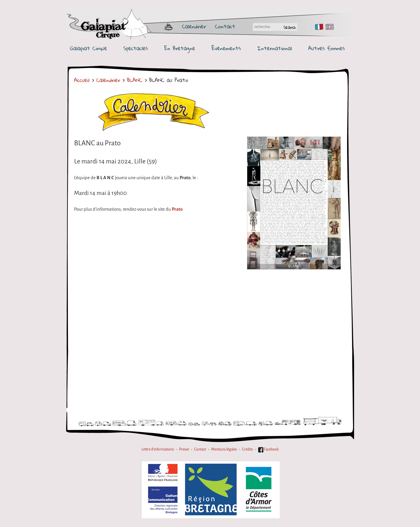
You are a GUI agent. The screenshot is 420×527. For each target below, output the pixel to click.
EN (328, 27)
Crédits (247, 449)
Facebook (268, 449)
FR (318, 27)
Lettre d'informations (158, 449)
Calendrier (194, 26)
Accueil (82, 80)
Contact (225, 26)
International (275, 48)
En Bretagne (180, 48)
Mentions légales (224, 449)
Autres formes (327, 48)
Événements (226, 48)
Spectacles (136, 48)
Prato (177, 209)
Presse (184, 449)
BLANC (136, 80)
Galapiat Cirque (89, 48)
